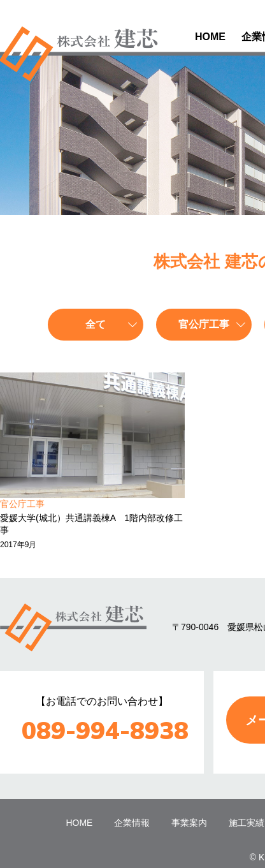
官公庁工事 (204, 324)
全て (96, 324)
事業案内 (189, 823)
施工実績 (247, 823)
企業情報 (132, 823)
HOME (210, 37)
